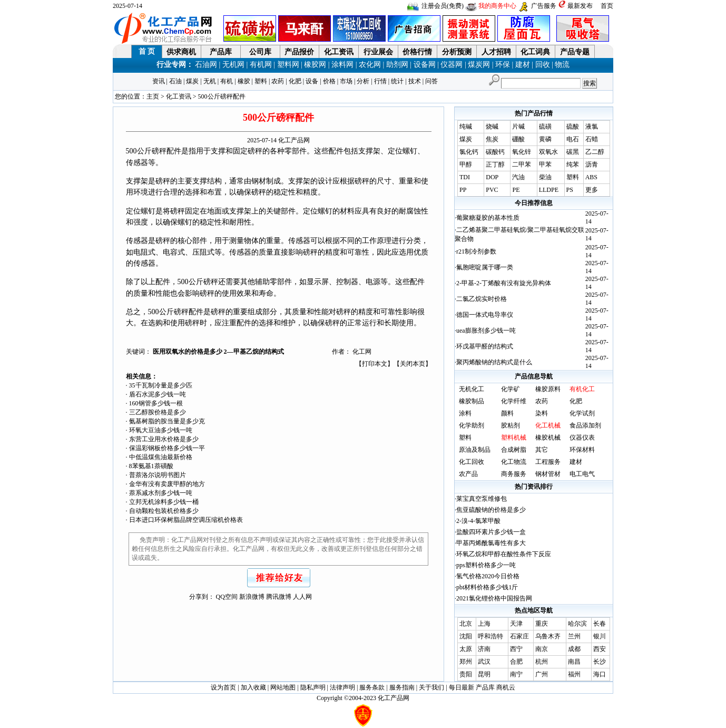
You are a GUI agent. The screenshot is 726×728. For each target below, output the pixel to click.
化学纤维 (514, 401)
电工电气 (582, 474)
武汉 (484, 662)
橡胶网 (315, 65)
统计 (397, 81)
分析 (363, 81)
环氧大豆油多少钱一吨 (161, 430)
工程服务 (548, 462)
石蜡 (592, 139)
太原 (466, 649)
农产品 (468, 474)
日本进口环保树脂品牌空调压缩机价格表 (186, 520)
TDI (465, 177)
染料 (542, 413)
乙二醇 (595, 152)
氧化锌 (522, 152)
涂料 (465, 413)
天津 (516, 624)
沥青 (592, 164)
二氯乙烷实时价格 (482, 299)
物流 (562, 65)
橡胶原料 (548, 389)
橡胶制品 (472, 401)
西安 (600, 649)
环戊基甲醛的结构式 (485, 346)
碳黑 (573, 152)
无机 (210, 81)
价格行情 (417, 52)
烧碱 (492, 127)
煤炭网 (479, 65)
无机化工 (472, 389)
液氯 (592, 127)
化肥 (295, 81)
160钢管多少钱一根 (156, 403)
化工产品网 (294, 140)
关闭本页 (413, 364)
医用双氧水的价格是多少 (188, 352)
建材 (523, 65)
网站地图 (283, 687)
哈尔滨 (577, 624)
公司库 (260, 52)
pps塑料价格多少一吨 (486, 565)
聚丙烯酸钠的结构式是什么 (494, 362)
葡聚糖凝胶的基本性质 (488, 218)
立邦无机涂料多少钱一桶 (164, 502)
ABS (591, 177)
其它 (542, 450)
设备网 (425, 65)
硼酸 (518, 139)
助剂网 (397, 65)
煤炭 (192, 81)
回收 (543, 65)
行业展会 (378, 52)
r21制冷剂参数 (476, 251)
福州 (574, 674)
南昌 (574, 662)
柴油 (545, 177)
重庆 (542, 624)
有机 (227, 81)
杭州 (542, 662)
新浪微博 (252, 597)
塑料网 (288, 65)
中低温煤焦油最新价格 (161, 457)
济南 (484, 649)
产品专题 (575, 52)
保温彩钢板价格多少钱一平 (167, 448)
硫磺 (545, 127)
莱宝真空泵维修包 (482, 499)
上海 (484, 624)
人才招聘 (496, 52)
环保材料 (582, 450)
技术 (415, 81)
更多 (592, 190)
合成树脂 (514, 450)
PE (516, 190)
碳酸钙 (495, 152)
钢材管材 (548, 474)
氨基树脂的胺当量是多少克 (167, 421)
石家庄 (519, 636)
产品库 (221, 52)
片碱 (518, 127)
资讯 (159, 81)
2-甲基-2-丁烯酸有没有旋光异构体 (504, 283)
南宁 (516, 674)
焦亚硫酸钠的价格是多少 (491, 510)
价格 (329, 81)
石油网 (206, 65)
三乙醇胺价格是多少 (158, 412)
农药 (278, 81)
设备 (312, 81)
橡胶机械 (548, 438)
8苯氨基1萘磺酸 (151, 466)
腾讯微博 (279, 597)
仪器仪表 (582, 438)
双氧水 (548, 152)
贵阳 (466, 674)
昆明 (484, 674)
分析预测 (457, 52)
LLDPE (549, 190)
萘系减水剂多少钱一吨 (161, 493)
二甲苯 (522, 164)
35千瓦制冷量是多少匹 (161, 385)
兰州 (574, 636)
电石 (573, 139)
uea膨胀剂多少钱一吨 (486, 331)
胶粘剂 (511, 425)
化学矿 (511, 389)
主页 (153, 96)
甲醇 (466, 164)
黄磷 (545, 139)
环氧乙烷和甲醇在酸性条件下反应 (504, 554)
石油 (175, 81)
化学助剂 (472, 425)
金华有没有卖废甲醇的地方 (167, 484)
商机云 (506, 687)
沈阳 (466, 636)
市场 (346, 81)
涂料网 (342, 65)
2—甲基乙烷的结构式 (254, 352)
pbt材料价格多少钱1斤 (487, 587)
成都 (574, 649)
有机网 (261, 65)
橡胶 (244, 81)
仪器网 (452, 65)
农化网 (370, 65)
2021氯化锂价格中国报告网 (494, 598)
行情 (380, 81)
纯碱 (466, 127)
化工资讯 (339, 52)
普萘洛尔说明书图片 (158, 475)
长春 (600, 624)
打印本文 (375, 364)
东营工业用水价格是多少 (164, 439)
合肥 (516, 662)
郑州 (466, 662)
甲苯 (545, 164)
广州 (542, 674)
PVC (492, 190)
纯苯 (573, 164)
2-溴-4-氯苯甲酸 (478, 521)
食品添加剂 (585, 425)
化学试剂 (582, 413)
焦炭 (492, 139)
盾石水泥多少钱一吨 (158, 394)
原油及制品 (475, 450)
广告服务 (544, 6)
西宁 (516, 649)
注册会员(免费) (443, 6)
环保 (503, 65)
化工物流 (514, 462)
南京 (542, 649)
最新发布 (580, 6)
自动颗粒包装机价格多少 (164, 511)
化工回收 (472, 462)
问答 (431, 81)
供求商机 (181, 52)
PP (463, 190)
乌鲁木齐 (548, 636)
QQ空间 (227, 597)
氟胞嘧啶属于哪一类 (485, 267)
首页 (607, 6)
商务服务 (514, 474)
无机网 (233, 65)
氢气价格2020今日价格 (488, 576)
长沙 (600, 662)
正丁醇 (495, 164)
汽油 (518, 177)
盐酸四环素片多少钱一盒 (491, 532)
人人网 (302, 597)
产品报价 (299, 52)
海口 (600, 674)
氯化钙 (469, 152)
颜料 (507, 413)
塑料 (261, 81)
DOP (492, 177)
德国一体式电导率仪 (485, 315)
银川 (600, 636)
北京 (466, 624)
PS (570, 190)
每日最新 (462, 687)
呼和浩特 (490, 636)
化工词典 (535, 52)
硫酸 (573, 127)
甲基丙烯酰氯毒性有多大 (491, 543)
